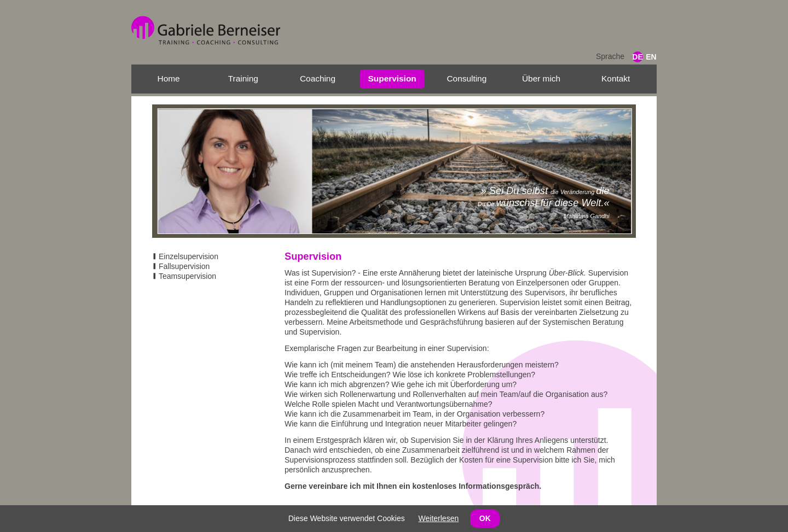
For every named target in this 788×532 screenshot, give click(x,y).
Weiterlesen (439, 518)
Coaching (318, 78)
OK (485, 518)
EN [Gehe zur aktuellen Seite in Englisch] (651, 57)
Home (169, 78)
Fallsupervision (184, 266)
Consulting (467, 78)
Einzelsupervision (189, 256)
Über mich (541, 78)
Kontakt (616, 78)
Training (243, 78)
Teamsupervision (187, 276)
